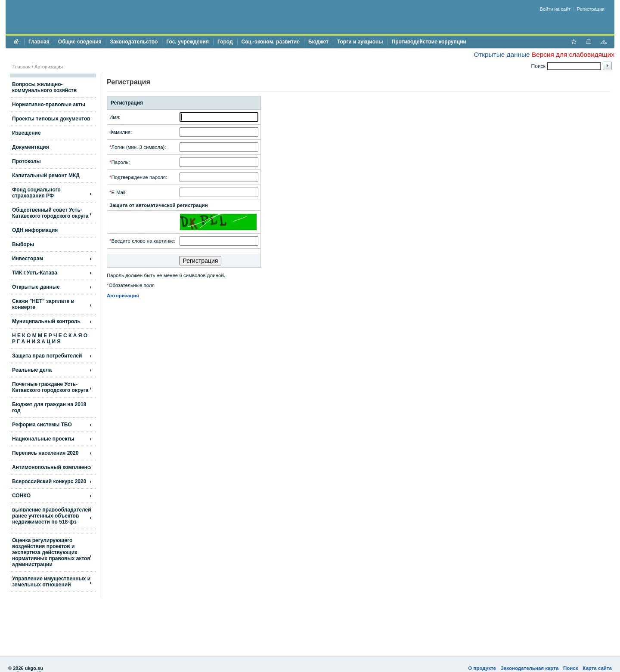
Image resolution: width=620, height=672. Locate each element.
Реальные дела (32, 370)
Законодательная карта (530, 668)
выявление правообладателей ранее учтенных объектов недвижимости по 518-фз (52, 516)
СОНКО (21, 496)
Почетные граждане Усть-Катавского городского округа (50, 387)
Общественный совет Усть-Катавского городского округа (50, 213)
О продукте (482, 668)
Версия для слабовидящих (573, 54)
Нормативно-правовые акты (49, 105)
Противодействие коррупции (429, 42)
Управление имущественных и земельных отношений (51, 582)
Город (225, 42)
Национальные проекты (43, 439)
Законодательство (134, 42)
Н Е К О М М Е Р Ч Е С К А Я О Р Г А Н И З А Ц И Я (50, 339)
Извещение (26, 133)
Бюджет (318, 42)
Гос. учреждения (188, 42)
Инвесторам (28, 259)
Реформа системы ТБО (42, 425)
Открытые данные (502, 54)
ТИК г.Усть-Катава (35, 273)
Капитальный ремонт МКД (46, 176)
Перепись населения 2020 (45, 453)
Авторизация (49, 67)
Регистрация (591, 9)
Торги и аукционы (360, 42)
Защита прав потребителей (47, 356)
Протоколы (26, 161)
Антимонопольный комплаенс (51, 467)
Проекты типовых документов (51, 119)
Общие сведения (80, 42)
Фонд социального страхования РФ (36, 193)
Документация (31, 147)
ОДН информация (35, 230)
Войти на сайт (555, 9)
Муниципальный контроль (46, 321)
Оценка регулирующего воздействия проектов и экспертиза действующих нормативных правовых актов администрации (51, 552)
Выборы (23, 244)
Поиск (571, 668)
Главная (39, 42)
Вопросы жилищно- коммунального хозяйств (44, 87)
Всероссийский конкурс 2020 (49, 481)
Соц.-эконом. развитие (271, 42)
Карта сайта (597, 668)
